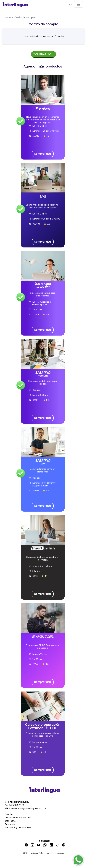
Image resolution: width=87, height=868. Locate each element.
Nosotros (10, 814)
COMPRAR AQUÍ (43, 54)
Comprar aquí (43, 154)
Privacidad (11, 824)
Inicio (8, 17)
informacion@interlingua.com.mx (26, 808)
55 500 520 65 (15, 805)
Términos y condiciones (18, 827)
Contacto (10, 821)
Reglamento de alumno (18, 818)
